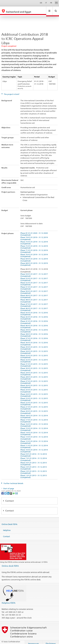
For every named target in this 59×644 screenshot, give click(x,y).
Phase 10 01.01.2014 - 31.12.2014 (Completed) (35, 448)
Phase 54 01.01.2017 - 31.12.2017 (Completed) (35, 272)
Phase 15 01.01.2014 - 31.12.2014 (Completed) (35, 426)
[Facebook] (3, 490)
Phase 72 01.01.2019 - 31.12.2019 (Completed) (35, 244)
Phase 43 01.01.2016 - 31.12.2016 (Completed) (35, 311)
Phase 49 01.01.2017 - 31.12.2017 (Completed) (35, 294)
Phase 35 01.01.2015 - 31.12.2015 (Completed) (35, 345)
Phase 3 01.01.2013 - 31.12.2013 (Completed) (34, 465)
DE (41, 3)
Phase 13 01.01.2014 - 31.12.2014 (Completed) (35, 435)
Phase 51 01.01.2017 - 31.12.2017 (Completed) (35, 285)
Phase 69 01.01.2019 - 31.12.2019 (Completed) (35, 257)
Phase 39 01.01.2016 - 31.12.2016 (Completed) (35, 328)
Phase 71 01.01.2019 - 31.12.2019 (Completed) (35, 248)
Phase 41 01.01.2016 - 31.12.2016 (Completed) (35, 319)
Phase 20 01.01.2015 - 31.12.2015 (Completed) (35, 409)
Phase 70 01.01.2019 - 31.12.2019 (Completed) (35, 253)
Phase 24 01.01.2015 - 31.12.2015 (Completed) (35, 392)
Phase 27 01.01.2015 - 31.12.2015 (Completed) (35, 379)
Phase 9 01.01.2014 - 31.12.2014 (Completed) (34, 452)
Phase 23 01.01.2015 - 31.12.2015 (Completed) (35, 396)
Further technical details (13, 481)
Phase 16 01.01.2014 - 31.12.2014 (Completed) (35, 422)
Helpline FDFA (9, 600)
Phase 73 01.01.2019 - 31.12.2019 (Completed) (35, 240)
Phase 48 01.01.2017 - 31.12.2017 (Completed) (35, 298)
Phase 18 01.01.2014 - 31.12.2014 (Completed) (35, 414)
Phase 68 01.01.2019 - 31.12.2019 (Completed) (35, 261)
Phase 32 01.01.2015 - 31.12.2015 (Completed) (35, 358)
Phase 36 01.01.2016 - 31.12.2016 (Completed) (35, 341)
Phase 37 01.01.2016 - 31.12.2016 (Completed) (35, 336)
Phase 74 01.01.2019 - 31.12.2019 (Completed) (35, 235)
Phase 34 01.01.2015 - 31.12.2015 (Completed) (35, 349)
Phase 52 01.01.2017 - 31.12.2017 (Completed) (35, 281)
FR (51, 3)
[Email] (17, 490)
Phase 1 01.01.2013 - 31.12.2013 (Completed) (34, 474)
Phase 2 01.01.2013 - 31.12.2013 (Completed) (34, 469)
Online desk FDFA (10, 563)
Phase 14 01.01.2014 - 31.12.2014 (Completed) (35, 431)
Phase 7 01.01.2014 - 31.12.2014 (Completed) (34, 456)
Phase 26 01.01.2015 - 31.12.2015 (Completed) (35, 384)
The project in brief (11, 91)
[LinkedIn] (8, 490)
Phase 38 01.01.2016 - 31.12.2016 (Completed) (35, 332)
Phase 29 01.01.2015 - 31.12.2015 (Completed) (35, 371)
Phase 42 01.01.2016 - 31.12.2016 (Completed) (35, 315)
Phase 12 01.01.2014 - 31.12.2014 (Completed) (35, 439)
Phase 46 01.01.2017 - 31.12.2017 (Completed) (35, 307)
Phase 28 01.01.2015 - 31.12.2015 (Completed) (35, 375)
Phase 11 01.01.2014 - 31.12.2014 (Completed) (35, 444)
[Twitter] (6, 490)
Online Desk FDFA (9, 521)
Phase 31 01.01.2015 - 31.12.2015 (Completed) (35, 362)
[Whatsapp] (14, 490)
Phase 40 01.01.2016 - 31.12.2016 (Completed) (35, 324)
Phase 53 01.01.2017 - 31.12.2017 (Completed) (35, 277)
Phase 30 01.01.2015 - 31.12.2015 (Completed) (35, 366)
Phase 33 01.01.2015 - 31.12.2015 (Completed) (35, 354)
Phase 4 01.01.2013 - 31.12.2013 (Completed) (34, 461)
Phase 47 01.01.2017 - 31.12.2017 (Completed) (35, 302)
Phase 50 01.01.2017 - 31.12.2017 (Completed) (35, 289)
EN (56, 3)
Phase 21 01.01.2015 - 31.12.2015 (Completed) (35, 405)
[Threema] (11, 490)
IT (46, 3)
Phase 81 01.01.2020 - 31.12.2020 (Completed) (35, 231)
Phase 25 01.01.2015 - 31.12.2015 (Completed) (35, 388)
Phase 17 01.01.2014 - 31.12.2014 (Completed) (35, 418)
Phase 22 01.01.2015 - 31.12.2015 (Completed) (35, 401)
